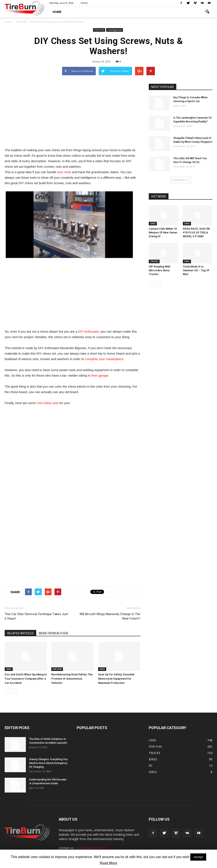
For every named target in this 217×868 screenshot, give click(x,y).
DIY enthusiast (88, 331)
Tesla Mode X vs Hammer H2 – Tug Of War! (196, 270)
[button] (207, 12)
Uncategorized (115, 30)
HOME (57, 12)
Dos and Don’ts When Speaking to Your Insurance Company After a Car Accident (26, 679)
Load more (181, 180)
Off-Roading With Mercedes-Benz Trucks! (159, 270)
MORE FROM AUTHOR (54, 633)
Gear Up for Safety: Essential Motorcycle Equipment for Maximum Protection (116, 679)
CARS (9, 669)
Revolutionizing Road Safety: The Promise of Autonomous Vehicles (72, 679)
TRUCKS (154, 261)
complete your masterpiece (104, 359)
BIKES (153, 759)
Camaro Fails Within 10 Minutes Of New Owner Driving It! (163, 232)
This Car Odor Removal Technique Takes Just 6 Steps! (36, 616)
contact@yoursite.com (90, 848)
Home (84, 3)
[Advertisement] (72, 113)
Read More (108, 863)
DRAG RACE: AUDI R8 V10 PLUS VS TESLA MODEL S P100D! (196, 232)
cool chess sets (48, 403)
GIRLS (153, 772)
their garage (100, 375)
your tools (64, 172)
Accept (198, 857)
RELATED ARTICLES (20, 633)
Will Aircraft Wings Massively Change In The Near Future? (110, 616)
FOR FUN (99, 30)
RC (151, 766)
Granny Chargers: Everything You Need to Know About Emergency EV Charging (48, 763)
